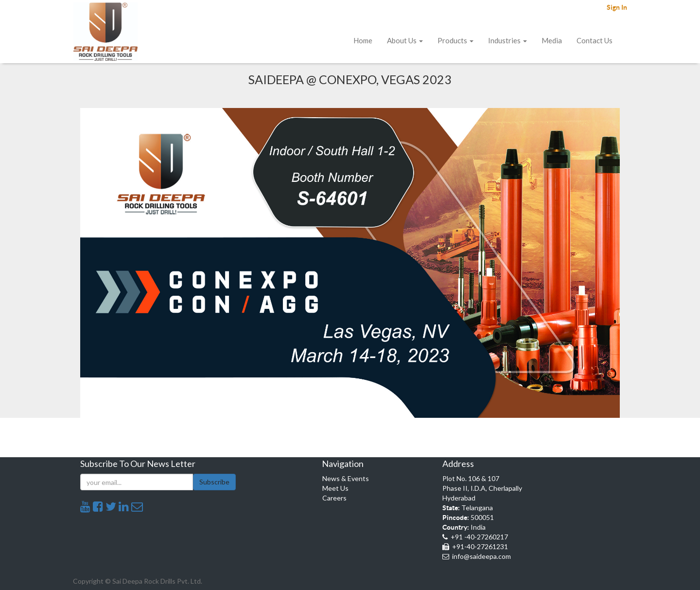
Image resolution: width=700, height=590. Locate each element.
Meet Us (335, 488)
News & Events (346, 478)
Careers (334, 498)
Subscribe (214, 482)
